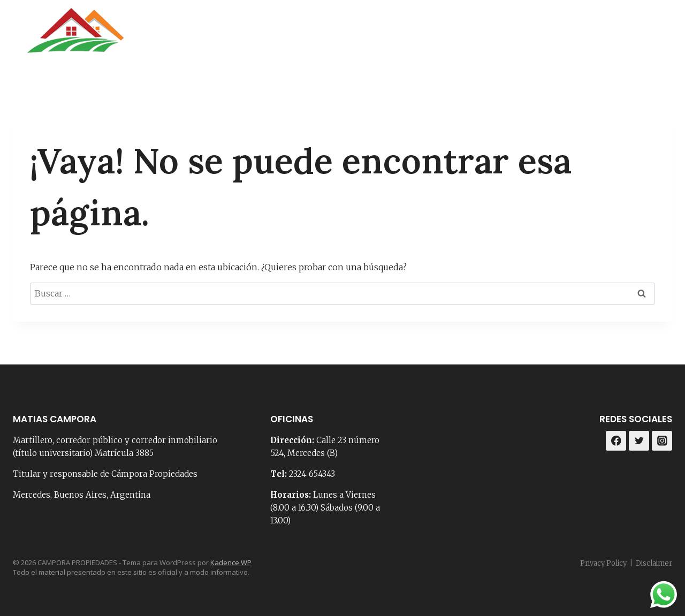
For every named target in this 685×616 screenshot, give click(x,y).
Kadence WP (231, 562)
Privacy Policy (603, 563)
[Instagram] (660, 37)
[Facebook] (633, 37)
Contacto (439, 37)
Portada (318, 37)
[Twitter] (639, 441)
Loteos (583, 37)
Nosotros (377, 37)
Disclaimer (654, 563)
